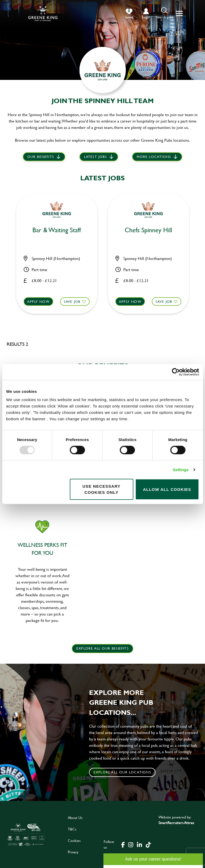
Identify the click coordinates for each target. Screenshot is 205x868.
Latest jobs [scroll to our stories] (95, 157)
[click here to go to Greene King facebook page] (123, 844)
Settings (181, 469)
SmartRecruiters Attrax (176, 822)
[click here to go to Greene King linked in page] (139, 844)
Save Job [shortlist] (72, 300)
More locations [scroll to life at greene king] (154, 157)
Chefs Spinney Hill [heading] (148, 230)
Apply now (39, 300)
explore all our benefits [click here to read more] (102, 648)
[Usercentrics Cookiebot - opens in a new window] (176, 372)
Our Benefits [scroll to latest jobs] (41, 157)
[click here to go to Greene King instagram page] (131, 844)
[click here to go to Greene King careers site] (26, 834)
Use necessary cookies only (101, 489)
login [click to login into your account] (146, 17)
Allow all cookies (167, 489)
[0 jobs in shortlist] (129, 14)
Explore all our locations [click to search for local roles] (122, 772)
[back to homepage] (43, 13)
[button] (164, 13)
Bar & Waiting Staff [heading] (57, 230)
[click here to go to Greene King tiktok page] (148, 844)
